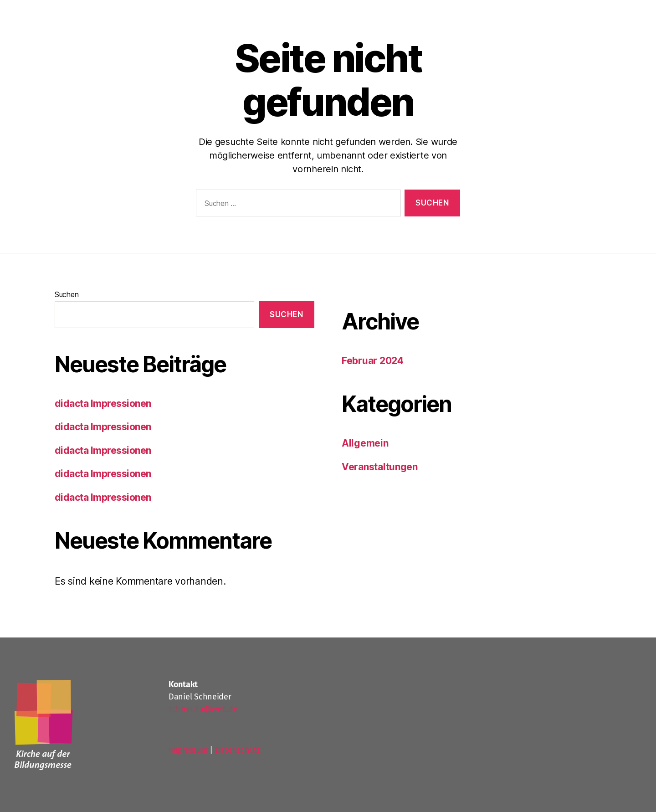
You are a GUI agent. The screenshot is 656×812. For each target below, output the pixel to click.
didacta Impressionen (103, 403)
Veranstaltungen (380, 467)
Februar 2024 (373, 361)
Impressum (188, 750)
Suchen (67, 294)
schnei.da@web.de (203, 709)
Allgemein (365, 443)
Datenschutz (238, 750)
